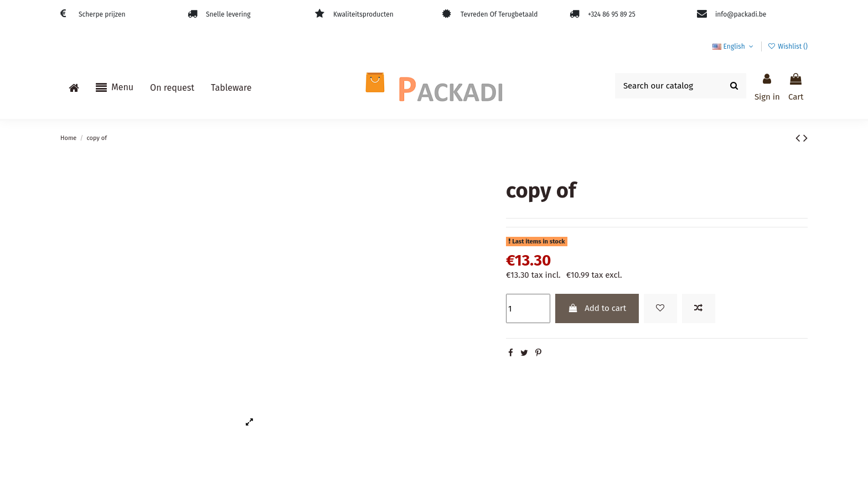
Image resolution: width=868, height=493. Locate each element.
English (734, 46)
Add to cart (597, 308)
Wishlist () (788, 46)
